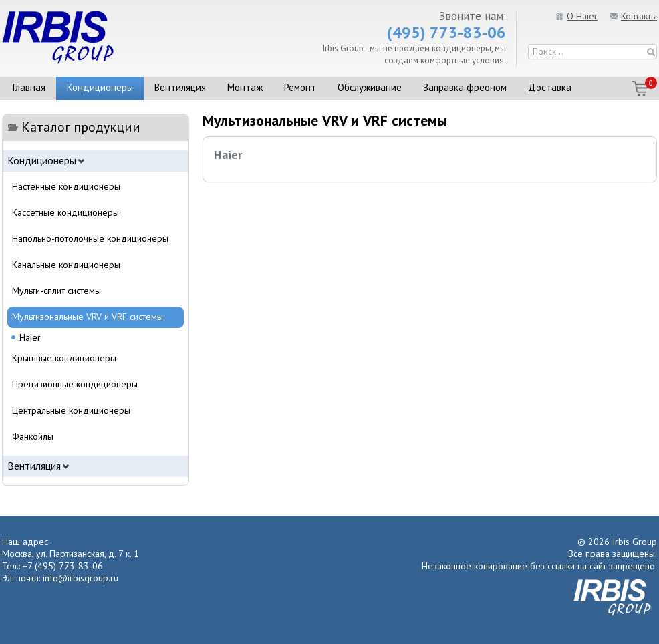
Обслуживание (370, 87)
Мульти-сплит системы (56, 291)
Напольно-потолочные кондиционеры (90, 238)
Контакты (639, 16)
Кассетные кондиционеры (65, 212)
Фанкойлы (33, 436)
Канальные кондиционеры (66, 265)
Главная (29, 87)
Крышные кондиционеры (64, 358)
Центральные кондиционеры (71, 410)
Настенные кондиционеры (66, 186)
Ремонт (300, 87)
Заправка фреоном (465, 87)
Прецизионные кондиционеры (75, 384)
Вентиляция (180, 87)
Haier (228, 155)
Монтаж (245, 87)
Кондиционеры (100, 87)
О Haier (582, 16)
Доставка (550, 87)
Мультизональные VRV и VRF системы (88, 317)
